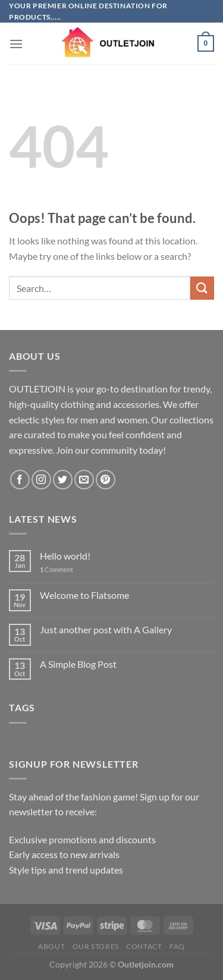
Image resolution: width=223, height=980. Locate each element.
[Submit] (202, 288)
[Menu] (16, 44)
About (51, 946)
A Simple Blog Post (78, 664)
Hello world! (65, 556)
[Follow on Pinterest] (106, 480)
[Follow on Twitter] (63, 480)
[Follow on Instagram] (41, 480)
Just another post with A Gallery (106, 629)
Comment (56, 569)
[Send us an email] (84, 480)
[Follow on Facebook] (20, 480)
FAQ (177, 946)
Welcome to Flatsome (84, 595)
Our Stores (96, 946)
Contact (144, 946)
